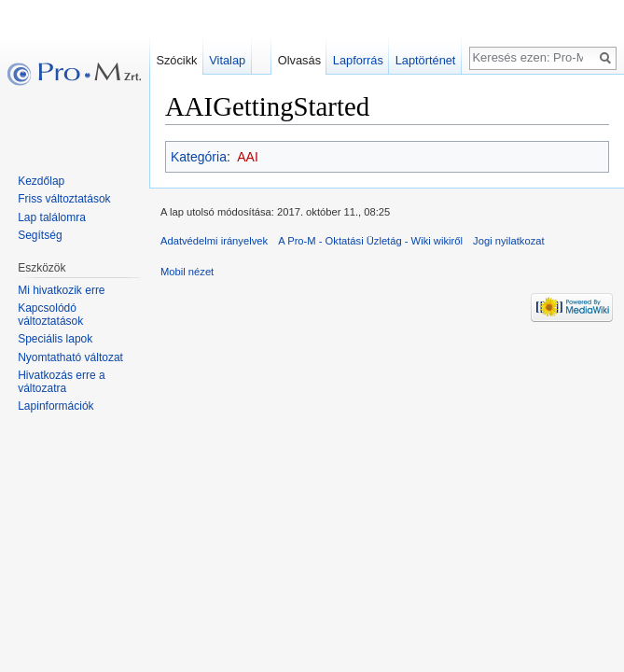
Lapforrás (358, 60)
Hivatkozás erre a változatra (61, 382)
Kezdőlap (41, 181)
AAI (248, 157)
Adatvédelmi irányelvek (214, 241)
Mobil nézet (187, 272)
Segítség (40, 235)
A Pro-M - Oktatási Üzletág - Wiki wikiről (370, 241)
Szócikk (176, 60)
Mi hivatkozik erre (61, 290)
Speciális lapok (55, 339)
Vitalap (227, 60)
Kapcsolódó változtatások (50, 315)
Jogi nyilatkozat (509, 241)
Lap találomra (52, 217)
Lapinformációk (55, 406)
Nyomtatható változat (70, 357)
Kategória (199, 157)
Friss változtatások (64, 199)
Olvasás (299, 60)
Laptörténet (426, 60)
